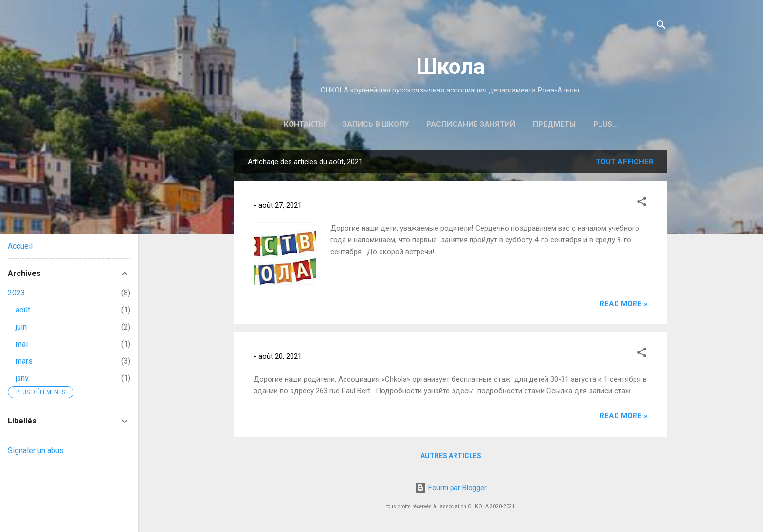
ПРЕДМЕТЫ (554, 124)
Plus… (606, 124)
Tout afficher (625, 162)
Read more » (624, 304)
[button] (642, 203)
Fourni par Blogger (451, 488)
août (23, 310)
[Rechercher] (661, 27)
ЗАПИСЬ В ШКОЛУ (376, 124)
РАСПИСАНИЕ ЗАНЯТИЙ (471, 124)
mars (24, 361)
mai (22, 344)
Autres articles (451, 456)
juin (21, 327)
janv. (23, 378)
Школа (451, 66)
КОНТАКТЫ (304, 124)
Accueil (20, 246)
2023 (17, 293)
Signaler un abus (36, 450)
